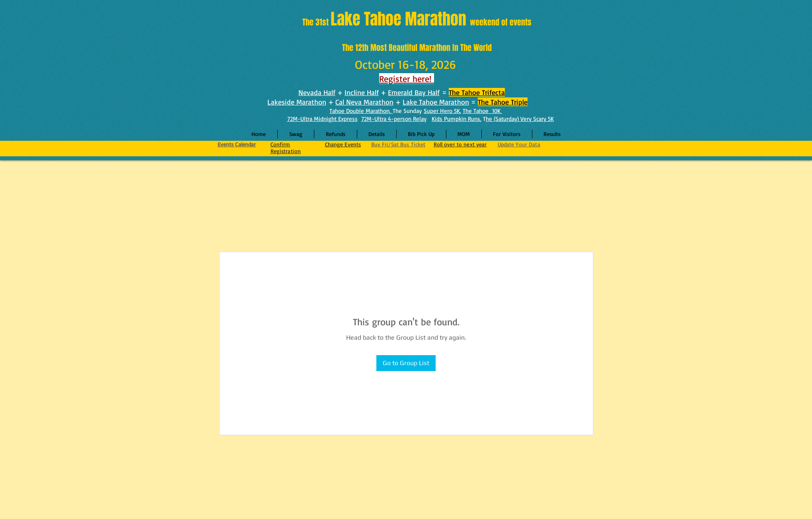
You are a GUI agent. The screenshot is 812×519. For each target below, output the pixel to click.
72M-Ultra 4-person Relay (394, 119)
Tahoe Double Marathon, (361, 111)
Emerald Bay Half (414, 92)
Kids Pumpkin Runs (456, 119)
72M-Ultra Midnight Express (322, 119)
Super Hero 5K (442, 111)
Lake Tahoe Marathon (436, 102)
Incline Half (362, 92)
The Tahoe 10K (482, 111)
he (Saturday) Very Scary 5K (520, 119)
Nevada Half (317, 92)
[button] (377, 134)
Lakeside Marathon (297, 102)
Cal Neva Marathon (364, 102)
